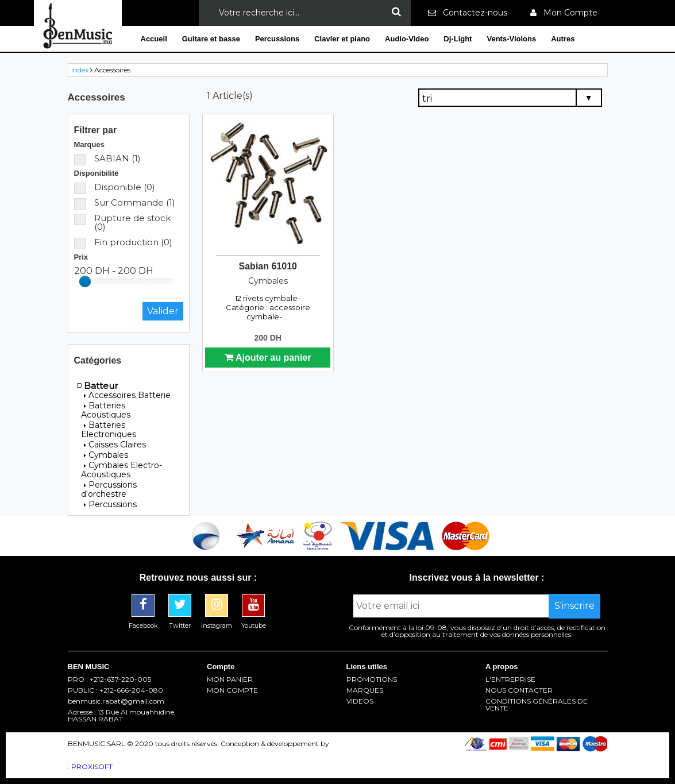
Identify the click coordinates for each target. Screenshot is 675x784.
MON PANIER (230, 679)
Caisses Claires (115, 445)
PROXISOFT (92, 766)
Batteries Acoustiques (106, 410)
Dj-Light (458, 39)
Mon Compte (564, 13)
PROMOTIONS (372, 679)
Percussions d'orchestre (109, 489)
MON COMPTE (232, 690)
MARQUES (365, 690)
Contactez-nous (468, 13)
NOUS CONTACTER (519, 690)
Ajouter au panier (268, 358)
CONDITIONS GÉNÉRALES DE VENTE (537, 705)
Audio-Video (407, 39)
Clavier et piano (342, 39)
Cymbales (106, 455)
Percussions (277, 39)
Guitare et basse (211, 39)
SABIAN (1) (107, 158)
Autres (563, 39)
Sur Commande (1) (125, 202)
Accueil (154, 39)
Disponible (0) (115, 187)
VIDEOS (360, 701)
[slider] (85, 281)
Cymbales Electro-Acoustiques (122, 470)
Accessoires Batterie (127, 395)
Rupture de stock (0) (122, 222)
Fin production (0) (123, 242)
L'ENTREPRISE (510, 679)
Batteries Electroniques (109, 430)
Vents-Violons (511, 39)
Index (80, 70)
